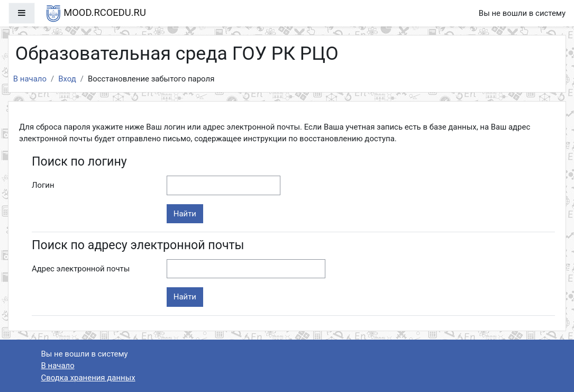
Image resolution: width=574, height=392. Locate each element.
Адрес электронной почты (81, 269)
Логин (43, 185)
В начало (30, 79)
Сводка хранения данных (88, 378)
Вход (67, 79)
